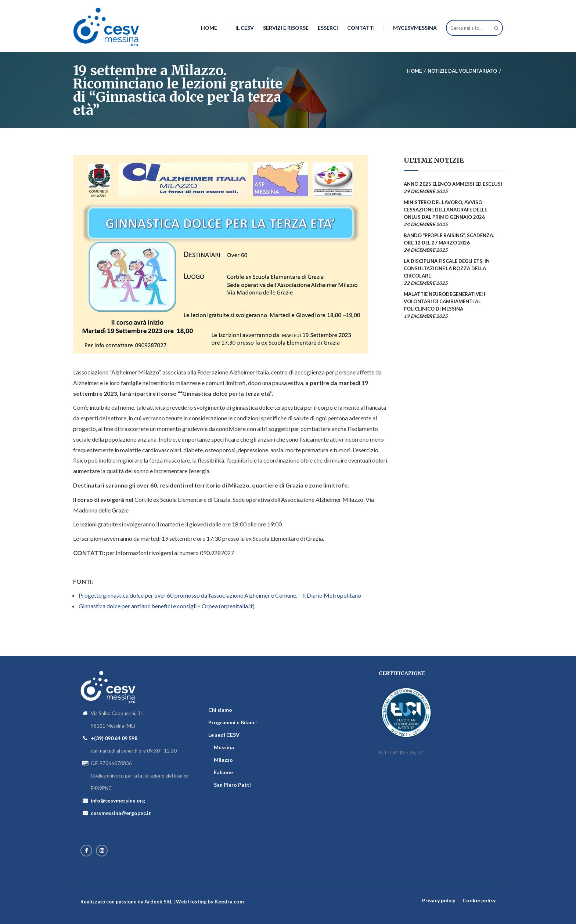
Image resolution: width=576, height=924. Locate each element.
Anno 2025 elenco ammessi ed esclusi (453, 184)
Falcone (223, 772)
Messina (224, 747)
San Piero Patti (232, 785)
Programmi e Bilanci (233, 722)
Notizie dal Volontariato (462, 71)
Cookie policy (479, 900)
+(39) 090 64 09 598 (114, 738)
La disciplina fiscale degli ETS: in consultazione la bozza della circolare (447, 268)
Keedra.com (229, 901)
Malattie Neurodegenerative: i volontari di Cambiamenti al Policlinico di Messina (444, 301)
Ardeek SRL (158, 901)
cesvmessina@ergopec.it (121, 813)
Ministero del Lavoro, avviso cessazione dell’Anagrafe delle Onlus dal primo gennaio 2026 (445, 210)
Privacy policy (439, 900)
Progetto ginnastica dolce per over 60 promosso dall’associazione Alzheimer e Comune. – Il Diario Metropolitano (220, 595)
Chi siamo (220, 710)
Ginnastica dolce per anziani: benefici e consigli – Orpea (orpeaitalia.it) (167, 606)
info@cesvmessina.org (118, 800)
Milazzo (223, 760)
